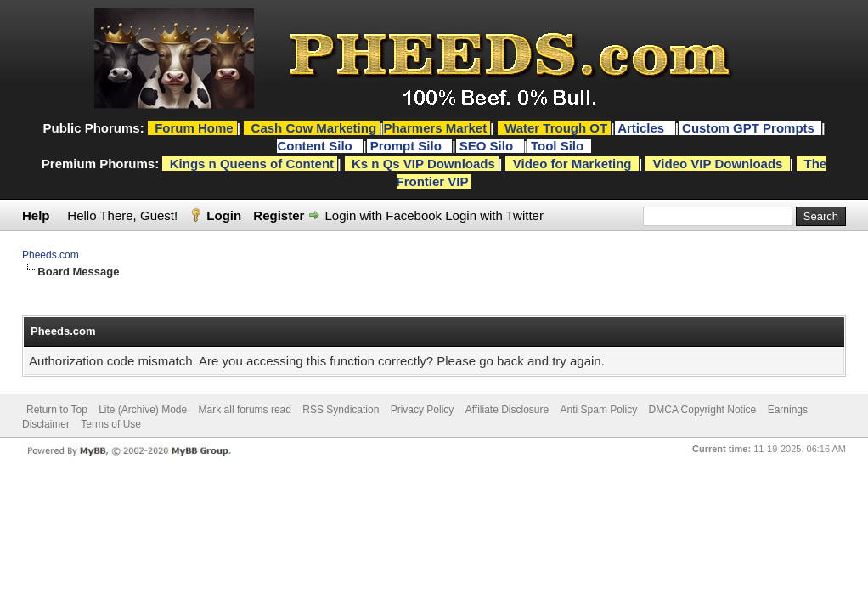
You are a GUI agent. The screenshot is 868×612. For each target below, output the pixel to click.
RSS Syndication (341, 410)
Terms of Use (111, 424)
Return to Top (57, 410)
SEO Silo (488, 146)
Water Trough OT (556, 128)
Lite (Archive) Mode (143, 410)
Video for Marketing (572, 164)
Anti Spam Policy (599, 410)
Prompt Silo (408, 146)
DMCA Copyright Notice (703, 410)
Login (224, 215)
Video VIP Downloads (718, 164)
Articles (643, 128)
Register (279, 215)
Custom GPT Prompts (748, 128)
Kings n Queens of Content (252, 164)
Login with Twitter (494, 215)
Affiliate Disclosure (507, 410)
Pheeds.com (51, 255)
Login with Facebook (384, 215)
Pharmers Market (435, 128)
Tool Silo (559, 146)
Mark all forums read (245, 410)
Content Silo (316, 146)
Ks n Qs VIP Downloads (423, 164)
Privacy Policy (423, 410)
